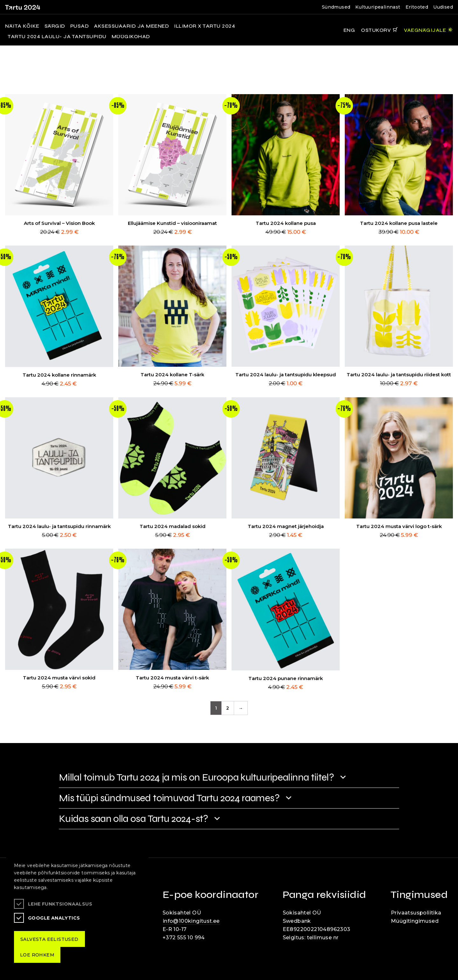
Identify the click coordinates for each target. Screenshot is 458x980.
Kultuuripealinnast (378, 7)
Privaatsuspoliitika (416, 913)
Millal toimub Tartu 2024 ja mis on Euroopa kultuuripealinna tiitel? (196, 777)
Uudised (443, 7)
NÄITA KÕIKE (22, 26)
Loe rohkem (37, 955)
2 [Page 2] (228, 708)
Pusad (80, 26)
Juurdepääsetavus (11, 1)
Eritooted (417, 7)
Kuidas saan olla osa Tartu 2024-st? (134, 819)
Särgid (55, 26)
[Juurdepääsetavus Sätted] (428, 30)
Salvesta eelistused (49, 939)
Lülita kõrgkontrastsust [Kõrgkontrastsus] (9, 5)
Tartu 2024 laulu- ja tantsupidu (57, 37)
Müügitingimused (415, 921)
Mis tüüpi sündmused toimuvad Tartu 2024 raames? (169, 798)
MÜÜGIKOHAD (131, 37)
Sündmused (336, 7)
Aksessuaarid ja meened (131, 26)
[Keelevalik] (347, 30)
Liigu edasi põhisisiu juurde (8, 1)
